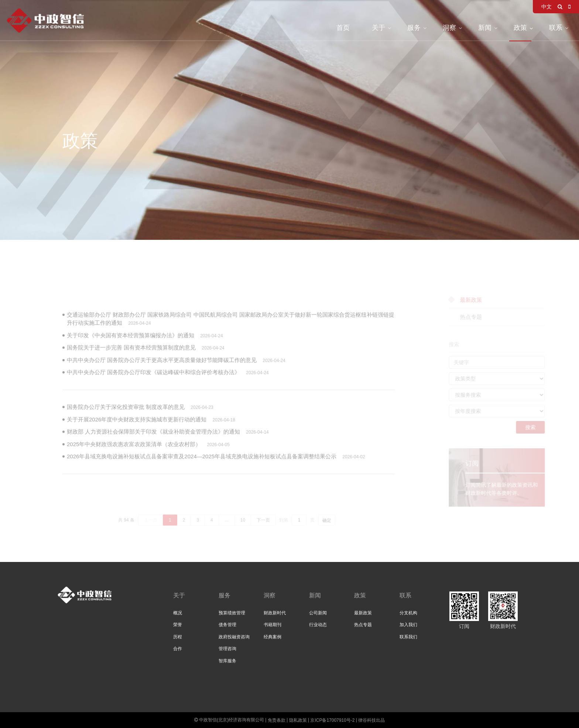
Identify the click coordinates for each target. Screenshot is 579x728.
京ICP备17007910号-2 (332, 720)
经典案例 (273, 637)
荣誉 (178, 625)
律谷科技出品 (371, 720)
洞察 (449, 28)
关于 (378, 28)
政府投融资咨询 (234, 637)
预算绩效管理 (232, 613)
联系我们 (408, 637)
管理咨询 (227, 649)
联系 (556, 28)
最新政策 (363, 613)
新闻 (485, 28)
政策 (520, 28)
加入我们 (408, 625)
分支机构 (408, 613)
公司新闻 (318, 613)
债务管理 (227, 625)
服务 (414, 28)
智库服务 (227, 661)
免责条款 (277, 720)
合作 (178, 649)
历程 (178, 637)
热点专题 (363, 625)
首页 (343, 28)
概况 (178, 613)
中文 (547, 7)
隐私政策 (298, 720)
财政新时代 (275, 613)
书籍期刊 (273, 625)
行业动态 (318, 625)
